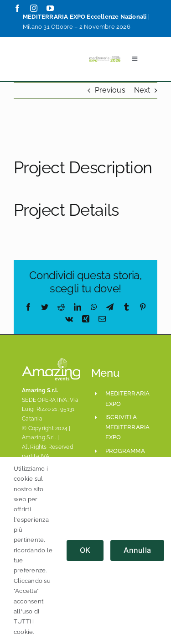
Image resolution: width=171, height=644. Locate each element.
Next (142, 90)
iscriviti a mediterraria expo (128, 427)
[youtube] (50, 8)
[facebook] (17, 8)
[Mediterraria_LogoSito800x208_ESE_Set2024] (105, 58)
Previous (110, 90)
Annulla (137, 550)
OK (85, 550)
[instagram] (34, 8)
